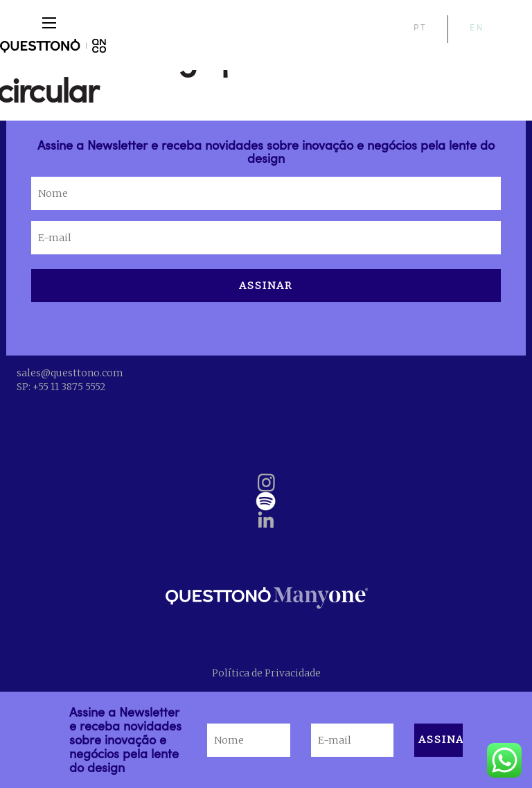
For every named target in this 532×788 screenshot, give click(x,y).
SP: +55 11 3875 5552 (61, 387)
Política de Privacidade (266, 673)
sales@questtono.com (70, 373)
